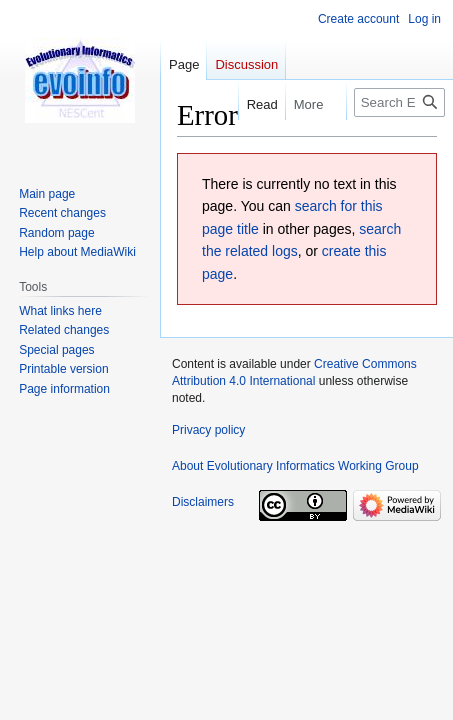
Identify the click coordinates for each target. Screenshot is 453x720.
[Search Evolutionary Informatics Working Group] (399, 102)
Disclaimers (203, 502)
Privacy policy (208, 430)
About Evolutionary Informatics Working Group (295, 466)
